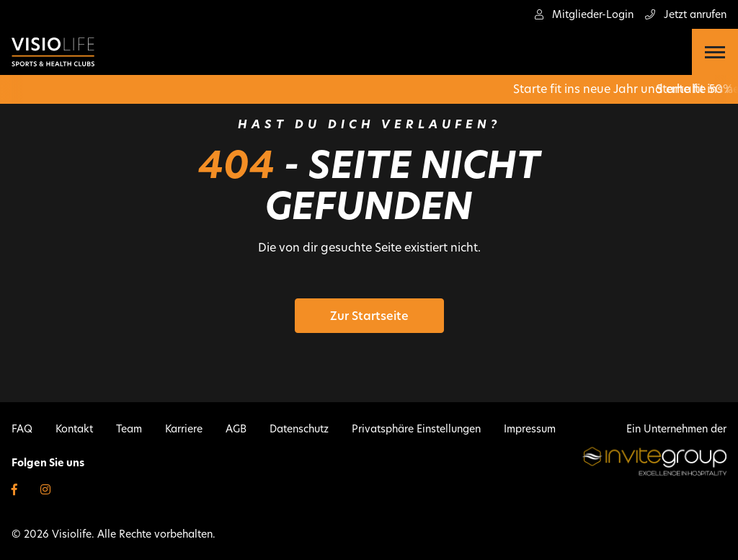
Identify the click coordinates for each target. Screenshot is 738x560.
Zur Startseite (369, 316)
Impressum (530, 429)
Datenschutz (299, 429)
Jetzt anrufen (686, 14)
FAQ (22, 429)
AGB (236, 429)
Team (129, 429)
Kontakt (74, 429)
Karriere (184, 429)
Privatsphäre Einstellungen (416, 429)
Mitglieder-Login (584, 14)
